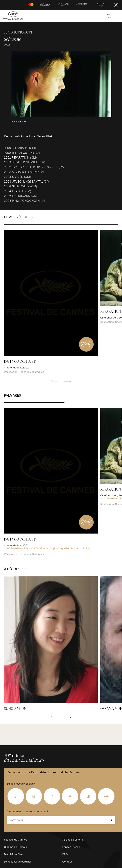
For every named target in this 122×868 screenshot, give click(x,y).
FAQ (65, 854)
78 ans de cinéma (73, 840)
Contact (67, 862)
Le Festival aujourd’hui (17, 862)
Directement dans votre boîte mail (27, 812)
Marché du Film (13, 854)
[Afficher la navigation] (117, 16)
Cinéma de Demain (15, 847)
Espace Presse (71, 847)
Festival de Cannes (15, 840)
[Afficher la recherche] (109, 16)
